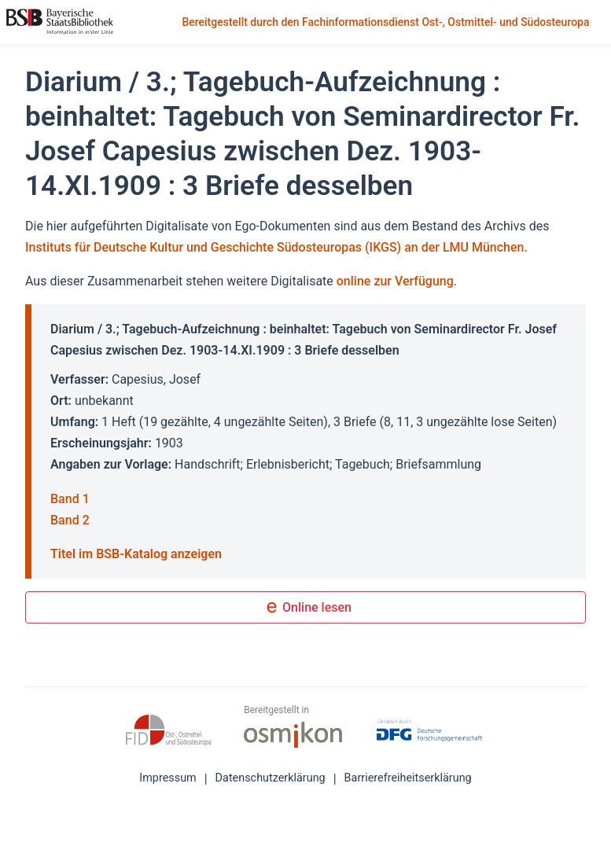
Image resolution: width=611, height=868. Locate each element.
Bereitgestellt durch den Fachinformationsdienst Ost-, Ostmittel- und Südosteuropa (387, 23)
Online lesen (305, 609)
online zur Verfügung (395, 281)
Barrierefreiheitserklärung (408, 778)
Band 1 (70, 499)
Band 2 (70, 520)
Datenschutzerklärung (271, 778)
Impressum (167, 778)
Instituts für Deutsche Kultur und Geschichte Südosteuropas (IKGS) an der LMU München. (276, 247)
